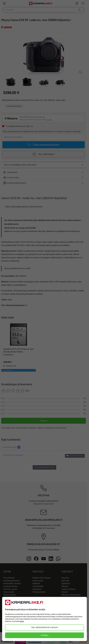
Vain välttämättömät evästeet (44, 627)
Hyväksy (44, 635)
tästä (22, 621)
